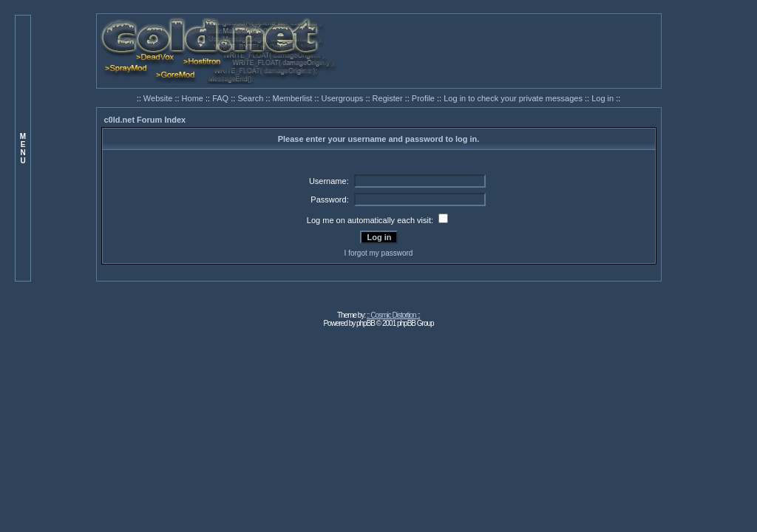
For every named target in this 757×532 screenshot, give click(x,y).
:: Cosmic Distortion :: (393, 315)
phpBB (366, 323)
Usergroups (344, 98)
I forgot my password (379, 253)
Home (194, 98)
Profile (424, 98)
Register (389, 98)
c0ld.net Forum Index (145, 120)
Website (159, 98)
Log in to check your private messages (514, 98)
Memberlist (294, 98)
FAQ (221, 98)
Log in (602, 98)
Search (251, 98)
